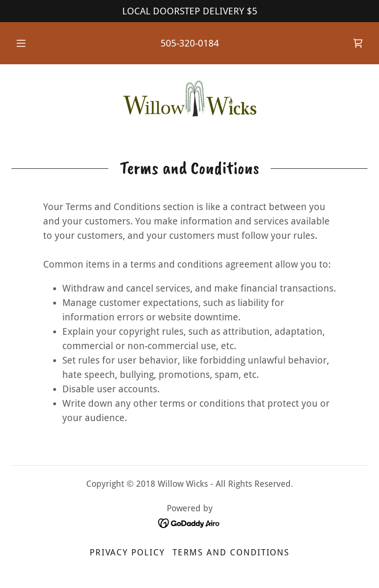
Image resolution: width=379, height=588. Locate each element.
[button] (27, 43)
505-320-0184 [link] (190, 43)
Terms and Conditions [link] (231, 552)
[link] (358, 43)
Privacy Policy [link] (127, 552)
